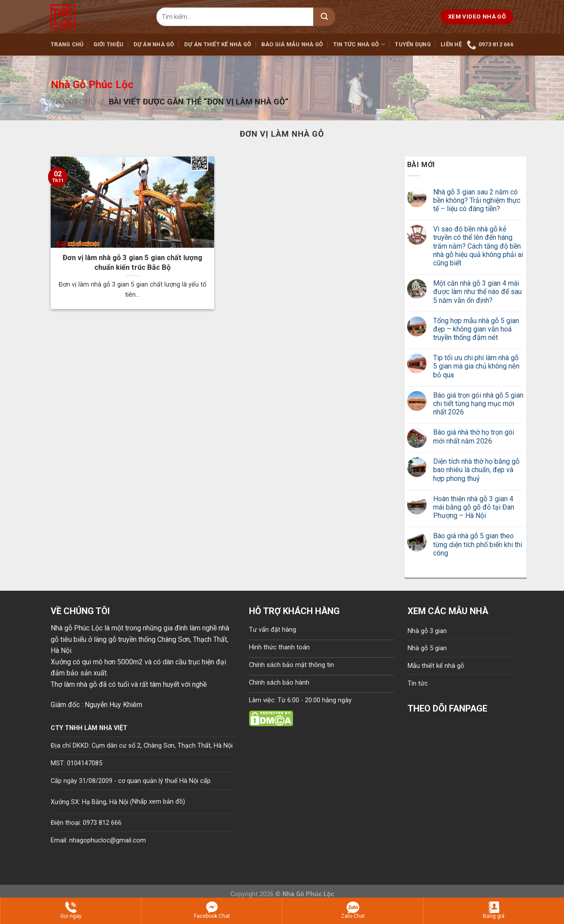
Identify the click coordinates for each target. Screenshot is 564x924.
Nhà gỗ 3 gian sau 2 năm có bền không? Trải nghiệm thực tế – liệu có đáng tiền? (477, 200)
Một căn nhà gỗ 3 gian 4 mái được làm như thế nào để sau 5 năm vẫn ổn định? (477, 292)
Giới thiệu (109, 44)
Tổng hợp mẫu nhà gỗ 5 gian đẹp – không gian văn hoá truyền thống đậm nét (476, 329)
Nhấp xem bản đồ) (159, 802)
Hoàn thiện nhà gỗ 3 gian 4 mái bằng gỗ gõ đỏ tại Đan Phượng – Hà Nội (474, 507)
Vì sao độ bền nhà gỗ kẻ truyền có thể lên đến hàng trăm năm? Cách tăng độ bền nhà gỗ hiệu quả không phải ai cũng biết (478, 246)
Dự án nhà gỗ (154, 44)
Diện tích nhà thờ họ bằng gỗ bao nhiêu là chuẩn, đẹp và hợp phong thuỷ (476, 470)
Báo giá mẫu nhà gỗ (292, 44)
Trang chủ (67, 44)
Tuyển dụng (413, 44)
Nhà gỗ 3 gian (427, 631)
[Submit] (324, 17)
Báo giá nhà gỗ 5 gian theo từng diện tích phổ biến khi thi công (478, 544)
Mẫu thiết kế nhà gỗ (436, 666)
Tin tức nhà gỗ (359, 44)
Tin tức (418, 684)
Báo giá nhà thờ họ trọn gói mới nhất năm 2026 (474, 436)
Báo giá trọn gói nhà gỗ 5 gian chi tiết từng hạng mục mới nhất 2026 (478, 404)
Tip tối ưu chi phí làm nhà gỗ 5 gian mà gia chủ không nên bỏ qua (476, 366)
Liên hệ (451, 44)
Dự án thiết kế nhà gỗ (218, 44)
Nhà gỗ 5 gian (427, 648)
